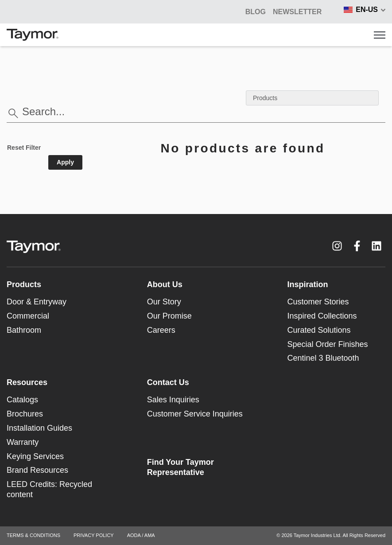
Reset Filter (24, 148)
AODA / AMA (141, 535)
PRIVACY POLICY (94, 535)
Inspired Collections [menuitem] (322, 316)
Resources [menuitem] (27, 382)
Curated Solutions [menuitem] (319, 330)
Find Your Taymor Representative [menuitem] (180, 467)
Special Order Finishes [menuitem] (327, 344)
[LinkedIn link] (376, 246)
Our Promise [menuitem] (169, 316)
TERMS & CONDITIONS (33, 535)
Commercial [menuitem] (28, 316)
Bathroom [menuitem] (24, 330)
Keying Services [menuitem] (35, 456)
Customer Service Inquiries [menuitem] (195, 414)
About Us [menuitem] (165, 284)
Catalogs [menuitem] (22, 400)
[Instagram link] (337, 246)
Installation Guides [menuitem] (39, 428)
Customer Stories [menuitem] (318, 302)
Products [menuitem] (24, 284)
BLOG (256, 12)
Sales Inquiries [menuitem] (173, 400)
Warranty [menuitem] (23, 442)
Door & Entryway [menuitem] (37, 302)
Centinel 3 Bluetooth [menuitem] (323, 358)
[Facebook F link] (357, 246)
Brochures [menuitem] (25, 414)
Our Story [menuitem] (164, 302)
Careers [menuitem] (161, 330)
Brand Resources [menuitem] (37, 470)
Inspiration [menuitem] (307, 284)
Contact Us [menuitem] (168, 382)
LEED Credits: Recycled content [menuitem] (49, 489)
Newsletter (297, 12)
